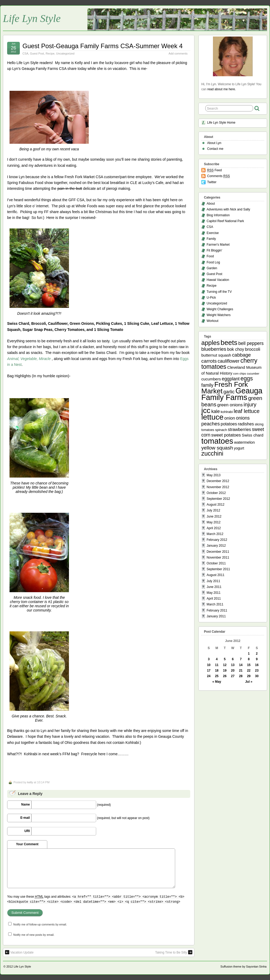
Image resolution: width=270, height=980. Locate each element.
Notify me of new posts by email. (34, 935)
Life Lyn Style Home (221, 123)
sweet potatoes (226, 435)
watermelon (244, 442)
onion (230, 418)
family (207, 385)
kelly (30, 782)
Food (210, 256)
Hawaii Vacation (218, 280)
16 (257, 665)
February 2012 (217, 540)
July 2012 (213, 510)
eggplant (231, 379)
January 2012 (216, 546)
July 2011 (213, 581)
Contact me (215, 149)
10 (209, 665)
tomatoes (217, 441)
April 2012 (214, 528)
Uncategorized (65, 53)
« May (217, 682)
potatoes (229, 424)
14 (241, 665)
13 (233, 665)
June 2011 (214, 587)
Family (211, 239)
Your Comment (27, 844)
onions (243, 418)
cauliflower (229, 361)
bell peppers (251, 343)
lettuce (212, 417)
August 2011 (215, 575)
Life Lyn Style (32, 18)
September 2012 (218, 499)
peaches (211, 424)
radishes (246, 424)
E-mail (25, 818)
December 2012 (218, 481)
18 (217, 671)
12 (225, 665)
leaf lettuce (246, 411)
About (211, 204)
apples (211, 343)
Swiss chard (253, 435)
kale (216, 411)
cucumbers (211, 379)
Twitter (212, 182)
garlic (229, 392)
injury (250, 404)
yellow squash (217, 448)
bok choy (236, 349)
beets (229, 343)
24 (209, 676)
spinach (221, 430)
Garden (212, 268)
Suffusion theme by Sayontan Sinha (243, 966)
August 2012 (215, 505)
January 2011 (216, 616)
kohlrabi (227, 412)
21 (241, 671)
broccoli (252, 349)
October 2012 (216, 493)
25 (217, 676)
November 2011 (218, 558)
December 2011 (218, 552)
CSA (25, 53)
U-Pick (211, 298)
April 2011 (214, 599)
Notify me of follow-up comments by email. (40, 924)
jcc (206, 410)
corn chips (240, 374)
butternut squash (216, 355)
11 (217, 665)
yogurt (239, 448)
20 (233, 671)
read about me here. (222, 89)
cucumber (253, 374)
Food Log (213, 262)
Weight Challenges (220, 309)
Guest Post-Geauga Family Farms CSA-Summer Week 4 (103, 46)
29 (249, 676)
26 (225, 676)
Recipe (50, 53)
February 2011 (217, 610)
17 (209, 671)
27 (233, 676)
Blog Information (218, 215)
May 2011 (214, 593)
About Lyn (214, 143)
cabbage (241, 355)
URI (27, 831)
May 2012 (214, 522)
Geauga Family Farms (232, 394)
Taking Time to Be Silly (174, 952)
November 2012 (218, 487)
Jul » (249, 682)
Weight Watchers (219, 315)
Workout (212, 321)
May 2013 (214, 475)
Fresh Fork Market (225, 388)
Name (25, 804)
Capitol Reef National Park (225, 221)
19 (225, 671)
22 (249, 671)
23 (257, 671)
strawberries (240, 429)
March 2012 (215, 534)
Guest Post (37, 53)
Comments (218, 176)
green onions (230, 405)
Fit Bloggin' (214, 250)
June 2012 (214, 516)
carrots (209, 361)
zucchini (212, 453)
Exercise (213, 233)
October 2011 (216, 563)
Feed (214, 170)
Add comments (178, 53)
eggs (247, 379)
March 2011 (215, 604)
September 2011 (218, 569)
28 (241, 676)
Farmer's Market (218, 245)
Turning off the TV (219, 292)
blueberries (214, 349)
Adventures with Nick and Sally (228, 209)
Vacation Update (19, 952)
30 (257, 676)
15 (249, 665)
